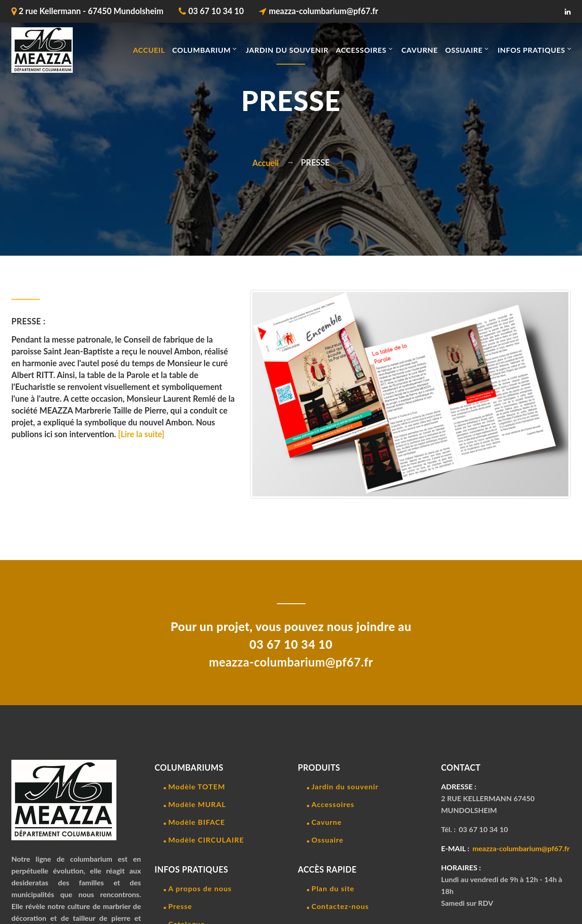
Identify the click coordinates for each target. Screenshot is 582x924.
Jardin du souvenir (345, 786)
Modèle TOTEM (197, 786)
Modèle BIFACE (197, 822)
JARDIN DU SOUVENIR (287, 50)
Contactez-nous (340, 906)
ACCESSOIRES (361, 50)
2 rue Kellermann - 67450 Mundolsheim (91, 11)
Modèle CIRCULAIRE (206, 840)
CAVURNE (420, 50)
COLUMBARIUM (202, 50)
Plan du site (333, 888)
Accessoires (333, 804)
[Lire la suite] (141, 434)
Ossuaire (327, 840)
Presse (180, 906)
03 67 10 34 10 (216, 11)
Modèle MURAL (197, 804)
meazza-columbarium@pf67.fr (324, 11)
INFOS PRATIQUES (531, 50)
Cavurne (327, 822)
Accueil (149, 50)
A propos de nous (200, 888)
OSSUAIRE (464, 50)
